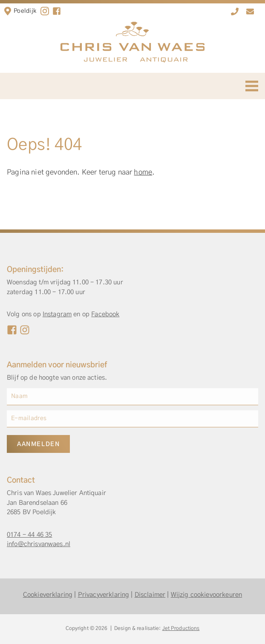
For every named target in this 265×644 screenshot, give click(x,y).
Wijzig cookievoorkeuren (206, 595)
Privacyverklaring (104, 595)
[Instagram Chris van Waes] (25, 330)
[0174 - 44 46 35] (235, 11)
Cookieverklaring (48, 595)
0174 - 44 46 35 (29, 535)
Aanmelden (38, 444)
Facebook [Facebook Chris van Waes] (105, 314)
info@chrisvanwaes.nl (39, 544)
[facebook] (57, 11)
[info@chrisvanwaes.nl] (250, 11)
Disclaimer (150, 595)
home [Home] (143, 172)
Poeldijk (25, 11)
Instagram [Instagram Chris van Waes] (57, 314)
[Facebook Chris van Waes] (12, 330)
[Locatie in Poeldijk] (8, 11)
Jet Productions (181, 628)
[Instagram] (45, 11)
